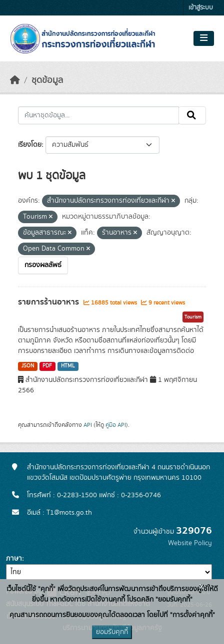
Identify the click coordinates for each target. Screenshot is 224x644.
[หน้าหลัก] (15, 80)
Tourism (193, 317)
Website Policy (190, 543)
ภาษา (14, 559)
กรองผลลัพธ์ (43, 265)
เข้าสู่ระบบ (201, 8)
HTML (68, 366)
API (88, 425)
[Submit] (192, 115)
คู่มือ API (116, 425)
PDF (47, 366)
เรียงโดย (30, 145)
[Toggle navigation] (204, 38)
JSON (28, 366)
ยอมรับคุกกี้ (112, 632)
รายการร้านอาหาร (49, 302)
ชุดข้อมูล (47, 80)
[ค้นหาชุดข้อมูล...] (98, 115)
